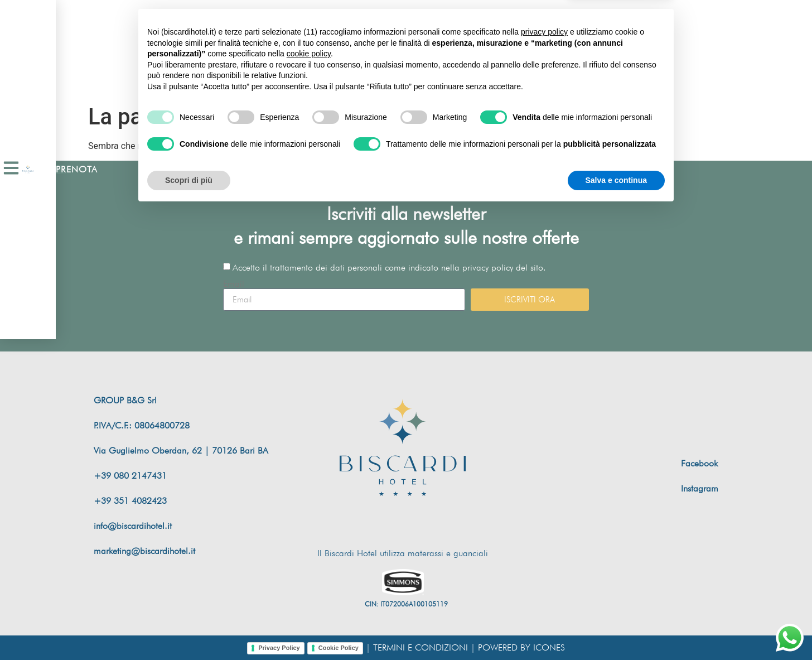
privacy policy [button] (544, 481)
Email (234, 284)
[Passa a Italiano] (610, 50)
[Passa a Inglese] (589, 50)
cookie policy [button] (309, 503)
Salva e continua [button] (616, 629)
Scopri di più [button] (189, 629)
